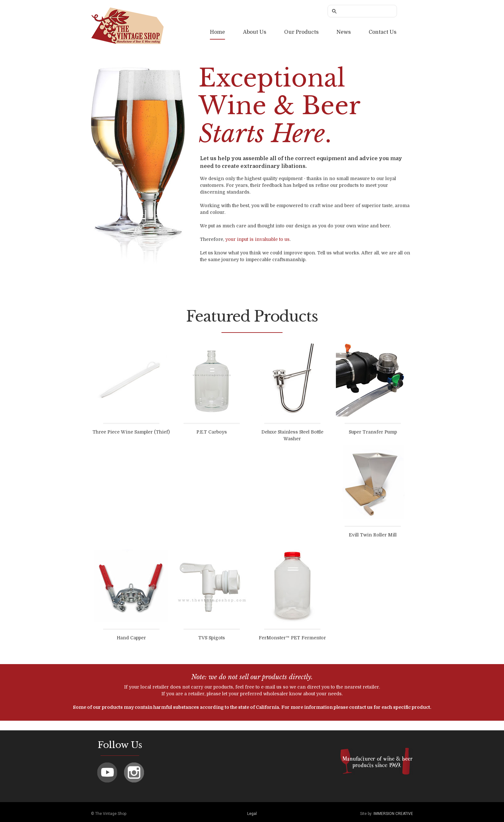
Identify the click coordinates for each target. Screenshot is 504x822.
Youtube (107, 772)
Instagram (134, 772)
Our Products (301, 32)
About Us (255, 32)
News (344, 32)
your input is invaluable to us (257, 239)
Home (217, 32)
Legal (252, 814)
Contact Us (382, 32)
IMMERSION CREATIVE (393, 814)
